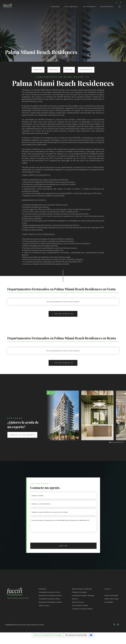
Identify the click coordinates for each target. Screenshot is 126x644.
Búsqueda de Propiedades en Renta (50, 602)
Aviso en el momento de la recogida (48, 635)
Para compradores (71, 6)
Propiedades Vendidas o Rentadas (83, 595)
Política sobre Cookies (112, 599)
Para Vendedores (89, 6)
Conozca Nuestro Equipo (80, 605)
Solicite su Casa (44, 605)
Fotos (68, 70)
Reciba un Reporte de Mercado (82, 589)
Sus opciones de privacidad (76, 635)
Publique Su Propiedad (79, 592)
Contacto (85, 70)
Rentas (53, 70)
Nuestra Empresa (107, 6)
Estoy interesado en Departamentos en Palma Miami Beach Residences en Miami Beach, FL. (63, 524)
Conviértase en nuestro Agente (82, 609)
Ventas (37, 70)
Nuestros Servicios (78, 602)
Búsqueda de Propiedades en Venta (50, 595)
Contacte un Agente (21, 435)
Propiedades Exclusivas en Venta (49, 592)
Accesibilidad (109, 602)
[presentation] (46, 538)
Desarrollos (55, 6)
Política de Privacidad (111, 595)
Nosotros (75, 599)
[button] (49, 393)
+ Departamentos (61, 314)
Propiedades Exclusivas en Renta (49, 599)
